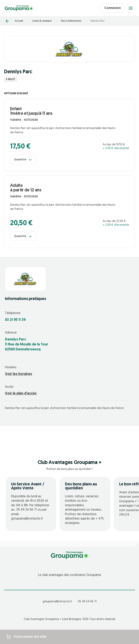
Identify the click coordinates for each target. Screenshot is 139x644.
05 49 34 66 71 (87, 602)
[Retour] (7, 21)
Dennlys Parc (97, 21)
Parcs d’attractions (71, 21)
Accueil (19, 21)
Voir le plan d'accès (21, 394)
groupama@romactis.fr (57, 602)
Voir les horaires (19, 374)
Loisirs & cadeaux (42, 21)
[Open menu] (131, 8)
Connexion (113, 8)
